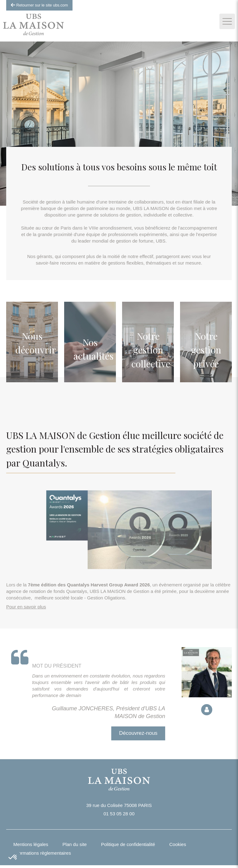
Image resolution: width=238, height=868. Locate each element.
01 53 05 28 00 (119, 814)
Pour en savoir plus (26, 607)
